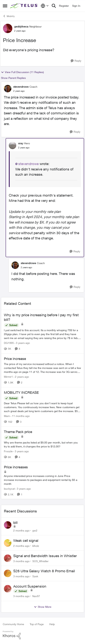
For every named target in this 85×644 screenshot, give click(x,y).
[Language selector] (45, 6)
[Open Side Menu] (5, 6)
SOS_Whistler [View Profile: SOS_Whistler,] (40, 561)
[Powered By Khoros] (42, 635)
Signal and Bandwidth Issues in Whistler (45, 556)
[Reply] (76, 61)
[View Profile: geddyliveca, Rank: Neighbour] (8, 28)
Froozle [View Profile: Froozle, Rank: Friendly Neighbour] (8, 451)
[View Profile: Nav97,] (8, 589)
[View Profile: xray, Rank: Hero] (13, 145)
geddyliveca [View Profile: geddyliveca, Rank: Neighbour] (21, 26)
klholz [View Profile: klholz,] (36, 546)
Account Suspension (30, 586)
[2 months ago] (21, 530)
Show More (43, 607)
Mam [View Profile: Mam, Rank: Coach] (7, 416)
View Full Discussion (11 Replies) (22, 72)
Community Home (13, 624)
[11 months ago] (20, 416)
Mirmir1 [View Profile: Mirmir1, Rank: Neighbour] (8, 377)
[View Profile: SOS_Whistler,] (8, 558)
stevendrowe (28, 164)
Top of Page (37, 624)
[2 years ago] (21, 377)
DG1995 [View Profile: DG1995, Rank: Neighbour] (9, 343)
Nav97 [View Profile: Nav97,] (36, 596)
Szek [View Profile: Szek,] (35, 576)
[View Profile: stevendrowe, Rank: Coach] (8, 89)
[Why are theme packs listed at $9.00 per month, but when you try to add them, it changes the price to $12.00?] (42, 444)
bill (15, 523)
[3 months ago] (21, 561)
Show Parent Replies (13, 78)
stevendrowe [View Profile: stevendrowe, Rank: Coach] (21, 87)
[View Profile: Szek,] (8, 573)
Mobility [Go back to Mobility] (9, 16)
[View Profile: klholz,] (8, 543)
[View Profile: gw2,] (8, 525)
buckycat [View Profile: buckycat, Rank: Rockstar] (9, 488)
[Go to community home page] (24, 6)
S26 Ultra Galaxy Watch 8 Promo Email (44, 571)
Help (52, 624)
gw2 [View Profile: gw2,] (35, 530)
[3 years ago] (22, 343)
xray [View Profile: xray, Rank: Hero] (21, 143)
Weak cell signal (26, 540)
